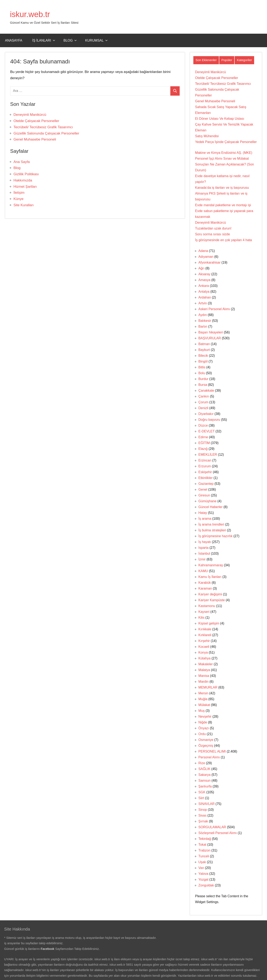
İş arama (205, 519)
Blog (70, 40)
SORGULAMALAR (212, 827)
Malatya (204, 670)
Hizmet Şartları (25, 187)
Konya (203, 652)
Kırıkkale (205, 629)
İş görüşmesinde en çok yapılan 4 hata (223, 240)
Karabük (205, 583)
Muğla (203, 699)
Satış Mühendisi (207, 136)
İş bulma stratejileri (212, 530)
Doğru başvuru (209, 420)
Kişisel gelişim (209, 623)
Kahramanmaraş (211, 565)
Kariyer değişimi (210, 594)
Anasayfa (14, 40)
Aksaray (204, 274)
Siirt (201, 798)
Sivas (202, 815)
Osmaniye (206, 740)
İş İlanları (44, 40)
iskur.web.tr (31, 14)
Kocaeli (204, 647)
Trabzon (204, 850)
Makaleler (205, 664)
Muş (201, 711)
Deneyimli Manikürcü (30, 115)
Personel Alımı (209, 757)
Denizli (203, 408)
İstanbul (204, 554)
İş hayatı (205, 542)
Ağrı (201, 268)
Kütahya (204, 658)
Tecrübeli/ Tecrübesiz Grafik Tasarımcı (43, 127)
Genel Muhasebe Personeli (35, 139)
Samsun (204, 781)
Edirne (203, 437)
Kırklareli (205, 635)
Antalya (204, 292)
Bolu (202, 373)
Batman (204, 344)
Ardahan (205, 297)
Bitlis (202, 367)
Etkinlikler (205, 478)
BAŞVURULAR (210, 338)
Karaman (205, 588)
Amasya (204, 280)
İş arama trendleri (211, 524)
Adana (203, 251)
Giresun (204, 495)
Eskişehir (205, 472)
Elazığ (203, 449)
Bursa (203, 385)
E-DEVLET (206, 431)
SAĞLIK (204, 769)
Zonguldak (206, 885)
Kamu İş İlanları (210, 577)
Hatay (203, 513)
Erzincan (205, 460)
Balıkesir (205, 321)
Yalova (203, 874)
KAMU (203, 571)
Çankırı (204, 396)
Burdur (203, 379)
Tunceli (204, 856)
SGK (202, 792)
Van (201, 868)
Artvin (203, 303)
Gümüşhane (207, 501)
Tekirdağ (205, 839)
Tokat (202, 845)
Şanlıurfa (205, 786)
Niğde (203, 722)
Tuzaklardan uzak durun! (213, 228)
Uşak (202, 862)
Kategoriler (244, 60)
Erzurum (205, 466)
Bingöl (203, 361)
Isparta (203, 548)
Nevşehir (205, 716)
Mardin (203, 682)
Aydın (203, 315)
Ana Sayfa (22, 162)
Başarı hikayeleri (211, 332)
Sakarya (204, 775)
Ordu (202, 734)
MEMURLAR (208, 687)
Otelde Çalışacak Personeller (36, 121)
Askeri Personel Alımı (214, 309)
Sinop (203, 810)
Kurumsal (96, 40)
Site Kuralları (24, 205)
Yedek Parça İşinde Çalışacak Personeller (226, 142)
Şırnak (203, 821)
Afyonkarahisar (209, 262)
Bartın (203, 326)
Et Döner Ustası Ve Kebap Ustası (220, 119)
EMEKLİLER (208, 455)
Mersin (203, 693)
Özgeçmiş (206, 746)
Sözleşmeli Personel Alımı (218, 833)
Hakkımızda (23, 180)
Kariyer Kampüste (212, 600)
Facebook (48, 949)
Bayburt (204, 350)
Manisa (204, 676)
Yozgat (203, 879)
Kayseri (204, 612)
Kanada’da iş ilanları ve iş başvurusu (222, 188)
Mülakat (204, 705)
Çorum (203, 402)
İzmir (202, 559)
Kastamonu (207, 606)
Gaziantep (206, 484)
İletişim (19, 193)
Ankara (204, 286)
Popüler (227, 60)
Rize (202, 763)
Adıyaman (206, 257)
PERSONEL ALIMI (212, 751)
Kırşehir (204, 641)
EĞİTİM (204, 443)
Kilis (201, 618)
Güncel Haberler (210, 507)
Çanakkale (206, 391)
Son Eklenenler (206, 60)
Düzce (203, 425)
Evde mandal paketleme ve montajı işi (223, 205)
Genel (203, 489)
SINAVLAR (206, 804)
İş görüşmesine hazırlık (215, 536)
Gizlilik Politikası (26, 174)
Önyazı (204, 728)
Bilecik (203, 356)
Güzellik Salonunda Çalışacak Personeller (46, 133)
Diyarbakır (206, 414)
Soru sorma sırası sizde (212, 234)
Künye (18, 199)
